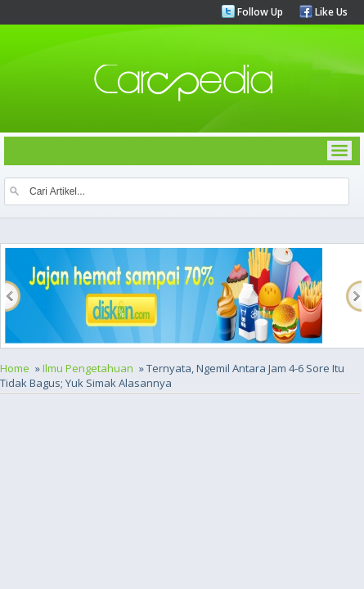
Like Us (330, 12)
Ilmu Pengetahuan (88, 368)
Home (15, 368)
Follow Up (259, 12)
